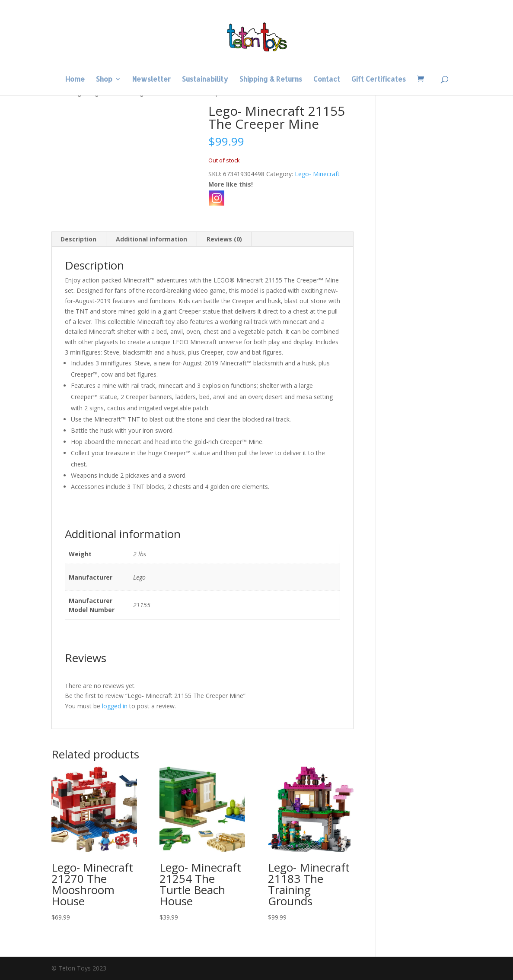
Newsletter (151, 80)
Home (75, 80)
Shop (104, 80)
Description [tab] (78, 239)
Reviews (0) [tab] (224, 239)
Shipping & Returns (271, 80)
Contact (327, 80)
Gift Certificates (379, 80)
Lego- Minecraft (317, 174)
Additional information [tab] (151, 239)
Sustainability (205, 80)
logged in (115, 706)
